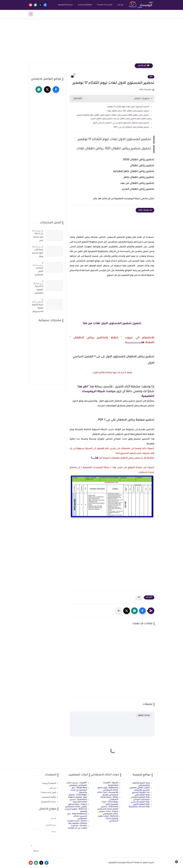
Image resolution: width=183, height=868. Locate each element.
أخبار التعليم (149, 14)
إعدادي (109, 14)
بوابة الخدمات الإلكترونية (139, 807)
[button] (142, 611)
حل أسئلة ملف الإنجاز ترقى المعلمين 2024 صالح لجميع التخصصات (38, 238)
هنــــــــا (95, 458)
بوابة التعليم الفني (142, 795)
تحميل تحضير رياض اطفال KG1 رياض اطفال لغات (128, 111)
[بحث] (31, 14)
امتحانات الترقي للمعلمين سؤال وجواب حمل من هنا (38, 272)
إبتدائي (120, 14)
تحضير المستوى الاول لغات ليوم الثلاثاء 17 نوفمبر (128, 107)
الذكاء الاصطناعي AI (47, 14)
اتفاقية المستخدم (85, 5)
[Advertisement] (91, 42)
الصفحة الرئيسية (49, 783)
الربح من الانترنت (66, 14)
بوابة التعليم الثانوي (141, 804)
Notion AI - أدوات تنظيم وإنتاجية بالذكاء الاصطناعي (108, 819)
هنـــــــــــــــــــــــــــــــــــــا (135, 343)
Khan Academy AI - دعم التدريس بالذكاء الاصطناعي (77, 816)
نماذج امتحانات (83, 14)
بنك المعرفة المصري (141, 793)
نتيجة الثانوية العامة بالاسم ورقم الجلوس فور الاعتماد (38, 309)
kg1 (151, 77)
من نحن (120, 5)
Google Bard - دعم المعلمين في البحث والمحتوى (79, 790)
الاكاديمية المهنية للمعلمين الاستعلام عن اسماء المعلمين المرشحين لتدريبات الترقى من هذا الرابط (39, 290)
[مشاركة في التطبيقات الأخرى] (119, 611)
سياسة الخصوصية (65, 5)
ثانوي (97, 14)
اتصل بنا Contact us (105, 5)
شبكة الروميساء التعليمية (120, 863)
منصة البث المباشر (142, 800)
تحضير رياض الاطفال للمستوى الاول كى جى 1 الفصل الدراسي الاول (121, 123)
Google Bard (113, 785)
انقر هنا (83, 387)
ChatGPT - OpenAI (111, 783)
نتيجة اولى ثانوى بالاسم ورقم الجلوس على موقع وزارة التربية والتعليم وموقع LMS (38, 254)
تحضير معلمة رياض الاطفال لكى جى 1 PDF (131, 127)
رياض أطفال (135, 14)
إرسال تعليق (144, 715)
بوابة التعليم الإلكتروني (140, 797)
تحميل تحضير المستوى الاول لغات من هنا (112, 324)
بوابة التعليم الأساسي (140, 802)
